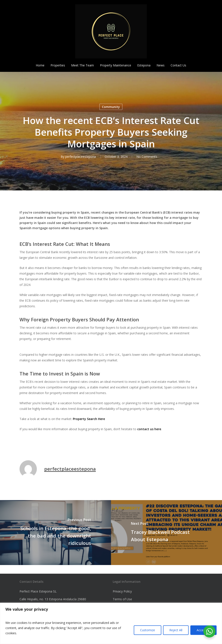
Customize (148, 630)
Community (111, 107)
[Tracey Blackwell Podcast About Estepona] (166, 533)
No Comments (147, 157)
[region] (111, 623)
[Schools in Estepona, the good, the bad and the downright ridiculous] (55, 533)
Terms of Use (122, 599)
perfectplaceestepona (81, 157)
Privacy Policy (122, 591)
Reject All (176, 630)
